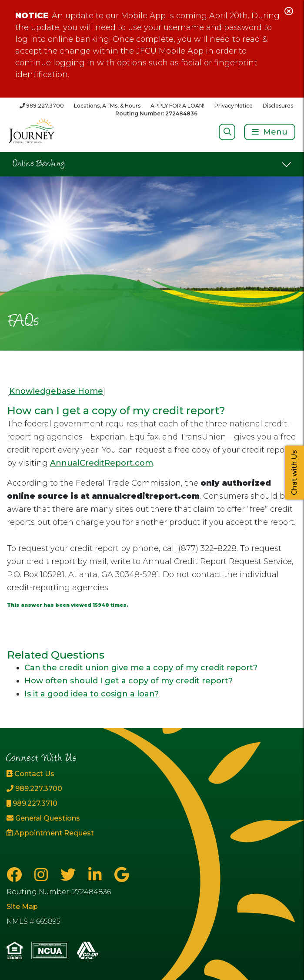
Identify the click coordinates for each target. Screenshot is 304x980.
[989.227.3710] (51, 804)
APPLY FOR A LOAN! (177, 106)
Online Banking (39, 164)
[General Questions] (51, 818)
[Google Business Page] (122, 875)
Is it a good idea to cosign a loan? (92, 694)
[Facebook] (16, 875)
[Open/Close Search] (227, 132)
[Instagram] (43, 875)
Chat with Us (294, 473)
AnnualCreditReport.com (102, 463)
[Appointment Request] (51, 833)
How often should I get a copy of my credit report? (129, 681)
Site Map (22, 907)
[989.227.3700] (42, 106)
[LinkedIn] (97, 875)
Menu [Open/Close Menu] (275, 132)
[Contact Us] (51, 774)
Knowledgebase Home (56, 391)
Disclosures (278, 106)
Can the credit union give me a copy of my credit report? (141, 668)
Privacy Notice (234, 106)
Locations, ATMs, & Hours (107, 106)
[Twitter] (70, 875)
